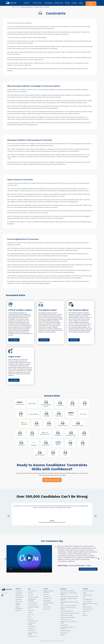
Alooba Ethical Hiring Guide (67, 611)
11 (47, 527)
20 (66, 527)
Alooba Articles (64, 633)
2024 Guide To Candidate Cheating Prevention (69, 599)
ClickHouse (34, 443)
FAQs (84, 613)
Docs (84, 597)
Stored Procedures (40, 453)
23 (73, 527)
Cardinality (49, 424)
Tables (84, 433)
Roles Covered (47, 607)
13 (51, 527)
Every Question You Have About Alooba (90, 604)
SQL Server (24, 424)
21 (68, 527)
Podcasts (63, 635)
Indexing (72, 404)
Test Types (31, 595)
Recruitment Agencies (66, 631)
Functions (20, 433)
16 (57, 527)
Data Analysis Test (32, 605)
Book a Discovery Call (52, 480)
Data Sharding (46, 443)
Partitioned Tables (71, 433)
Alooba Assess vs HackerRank (68, 617)
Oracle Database (34, 414)
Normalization (58, 433)
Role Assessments (32, 591)
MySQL (21, 414)
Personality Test (32, 631)
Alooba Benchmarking (19, 608)
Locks (65, 453)
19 (64, 527)
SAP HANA (83, 414)
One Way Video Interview (32, 624)
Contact (85, 593)
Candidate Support (87, 595)
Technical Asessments (33, 597)
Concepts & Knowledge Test (33, 608)
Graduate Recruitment (48, 603)
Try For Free (91, 3)
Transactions (21, 443)
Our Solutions (47, 596)
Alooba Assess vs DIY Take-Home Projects (68, 622)
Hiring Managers (47, 601)
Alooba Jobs (18, 610)
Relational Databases (39, 7)
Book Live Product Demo (88, 591)
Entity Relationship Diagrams (46, 404)
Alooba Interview (19, 597)
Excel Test (30, 619)
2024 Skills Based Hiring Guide (68, 591)
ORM (70, 443)
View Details (15, 340)
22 (70, 527)
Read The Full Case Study (87, 569)
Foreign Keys (60, 404)
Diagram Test (31, 629)
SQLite (83, 443)
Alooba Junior (19, 599)
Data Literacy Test (32, 603)
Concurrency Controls (78, 424)
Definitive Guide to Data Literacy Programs (68, 608)
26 (79, 527)
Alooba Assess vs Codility (66, 615)
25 (77, 527)
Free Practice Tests (32, 636)
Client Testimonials (87, 601)
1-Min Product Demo (88, 599)
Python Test (31, 615)
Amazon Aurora (20, 404)
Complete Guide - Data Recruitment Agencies (69, 594)
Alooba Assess (19, 591)
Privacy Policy (86, 611)
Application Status (87, 607)
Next (95, 515)
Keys (85, 404)
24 (75, 527)
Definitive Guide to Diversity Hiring (68, 606)
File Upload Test (32, 627)
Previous (8, 515)
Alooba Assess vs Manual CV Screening (70, 613)
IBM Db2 (58, 443)
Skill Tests (30, 593)
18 (62, 527)
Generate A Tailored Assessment (48, 592)
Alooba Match (19, 593)
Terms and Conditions (88, 609)
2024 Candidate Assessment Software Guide (69, 603)
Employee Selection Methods (33, 634)
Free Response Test (33, 621)
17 (60, 527)
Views (53, 453)
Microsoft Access (45, 433)
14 (53, 527)
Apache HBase (32, 404)
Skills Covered (47, 609)
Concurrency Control (63, 424)
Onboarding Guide (48, 599)
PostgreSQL (46, 414)
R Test (30, 617)
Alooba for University (18, 604)
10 (44, 527)
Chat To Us (46, 594)
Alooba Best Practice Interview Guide (69, 596)
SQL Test (30, 613)
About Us (85, 615)
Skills (13, 7)
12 (49, 527)
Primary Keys (59, 414)
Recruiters (46, 605)
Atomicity (37, 424)
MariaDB (32, 433)
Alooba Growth (19, 595)
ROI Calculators (64, 625)
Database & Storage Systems (27, 7)
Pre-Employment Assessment (32, 600)
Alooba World (19, 601)
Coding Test (31, 610)
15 (55, 527)
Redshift (71, 414)
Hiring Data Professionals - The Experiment (68, 628)
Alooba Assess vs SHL (66, 620)
